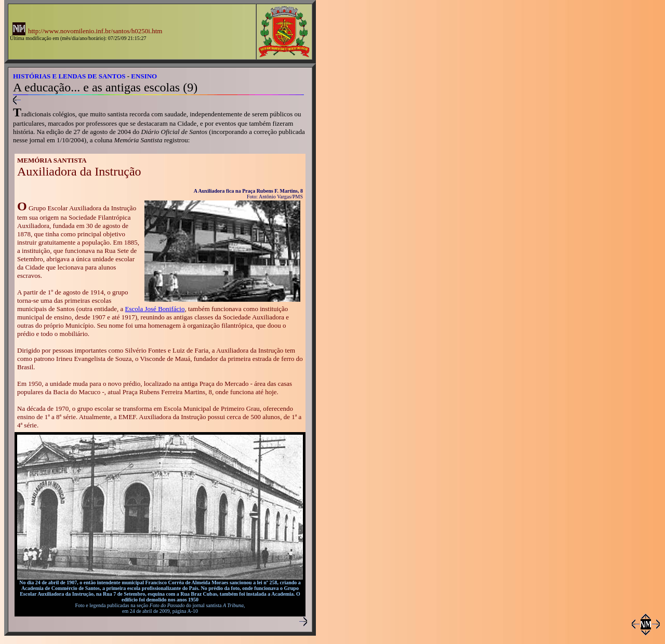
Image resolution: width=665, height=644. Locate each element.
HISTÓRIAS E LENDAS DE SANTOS (69, 76)
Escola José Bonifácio (155, 309)
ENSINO (144, 76)
